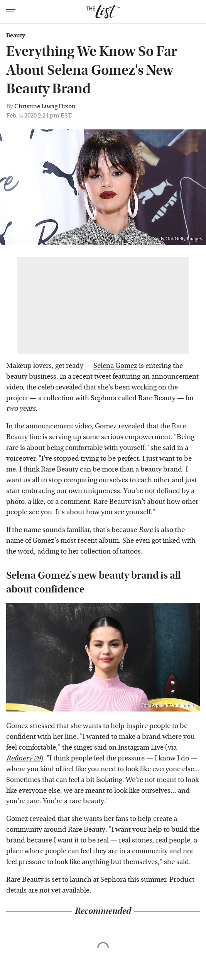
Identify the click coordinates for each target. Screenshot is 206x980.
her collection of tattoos (105, 551)
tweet (103, 377)
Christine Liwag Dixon (45, 106)
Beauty (16, 35)
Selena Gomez (115, 366)
